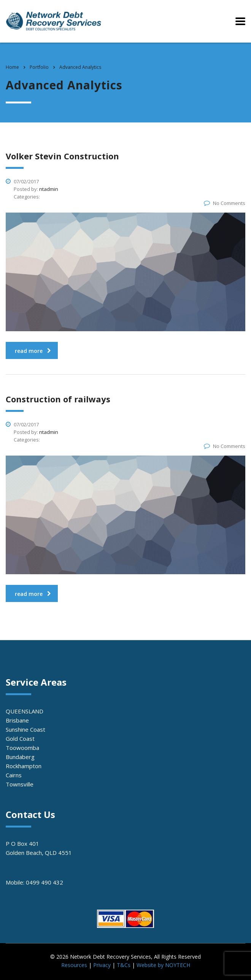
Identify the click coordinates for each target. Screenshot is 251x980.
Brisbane (17, 720)
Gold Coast (20, 739)
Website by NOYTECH (163, 965)
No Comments (225, 203)
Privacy (102, 965)
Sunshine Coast (25, 729)
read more (33, 351)
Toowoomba (22, 748)
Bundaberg (20, 757)
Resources (74, 965)
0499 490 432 (44, 882)
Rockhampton (24, 766)
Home (12, 67)
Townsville (20, 784)
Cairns (14, 775)
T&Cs (124, 965)
